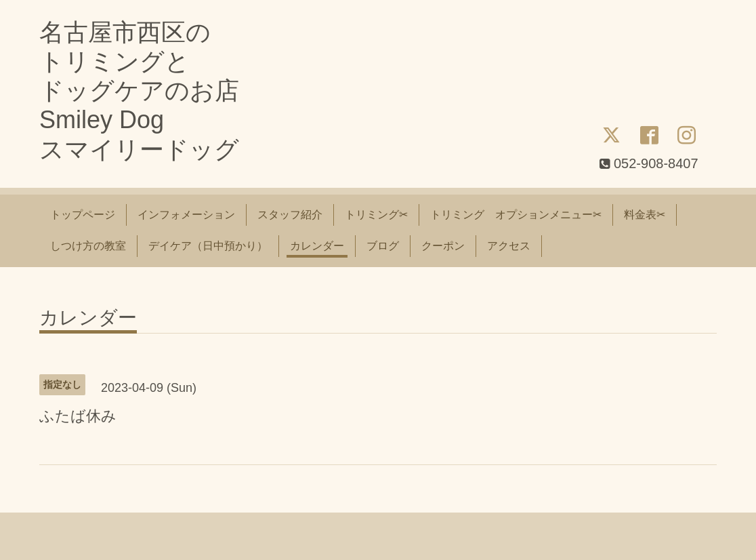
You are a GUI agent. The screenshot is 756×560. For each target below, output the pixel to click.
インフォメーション (186, 215)
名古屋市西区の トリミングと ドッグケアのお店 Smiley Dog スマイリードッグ (139, 91)
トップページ (83, 215)
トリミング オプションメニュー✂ (516, 215)
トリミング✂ (376, 215)
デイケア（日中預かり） (208, 246)
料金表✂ (645, 215)
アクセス (509, 246)
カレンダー (317, 246)
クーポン (443, 246)
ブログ (383, 246)
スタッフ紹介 (290, 215)
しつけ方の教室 (88, 246)
